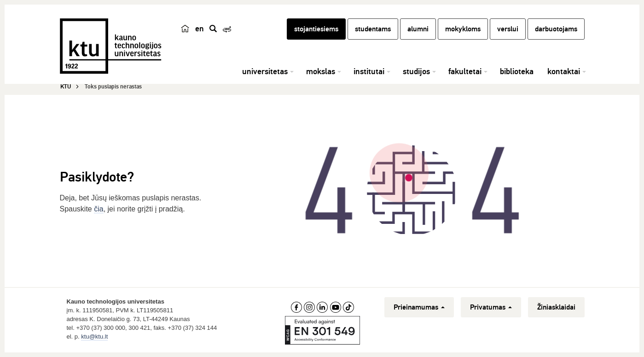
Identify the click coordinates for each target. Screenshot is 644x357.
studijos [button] (416, 71)
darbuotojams (556, 29)
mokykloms (463, 29)
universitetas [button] (265, 71)
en (200, 29)
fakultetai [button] (465, 71)
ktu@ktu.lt (94, 337)
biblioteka (517, 71)
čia (99, 209)
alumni (418, 29)
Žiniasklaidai (556, 307)
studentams (373, 29)
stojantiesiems (316, 29)
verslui (508, 29)
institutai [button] (369, 71)
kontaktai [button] (564, 71)
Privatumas (491, 307)
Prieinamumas (419, 307)
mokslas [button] (321, 71)
